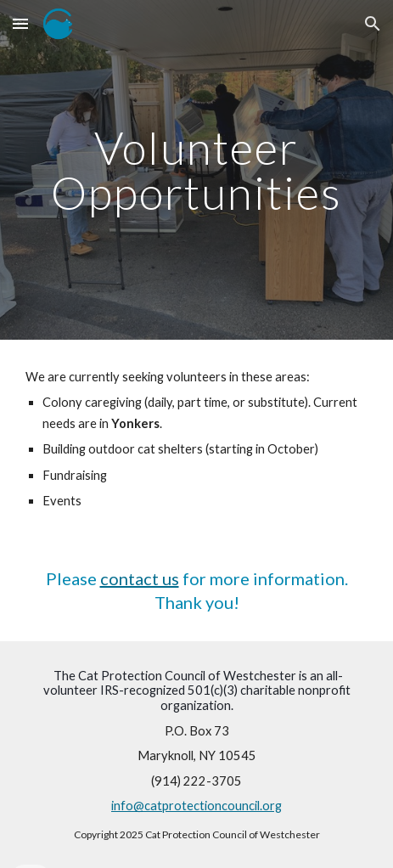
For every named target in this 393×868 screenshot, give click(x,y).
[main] (196, 170)
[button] (20, 23)
